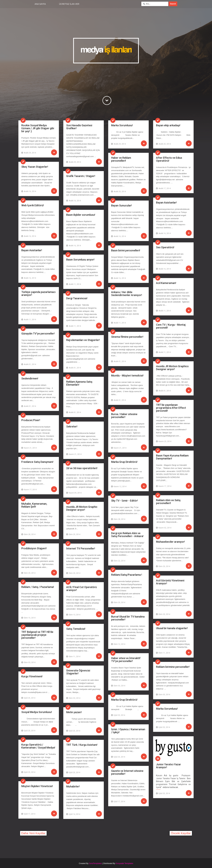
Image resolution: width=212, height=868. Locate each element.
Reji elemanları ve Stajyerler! (83, 340)
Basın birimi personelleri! (126, 250)
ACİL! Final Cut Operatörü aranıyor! (81, 589)
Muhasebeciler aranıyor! (170, 542)
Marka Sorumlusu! (122, 125)
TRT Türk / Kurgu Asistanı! (82, 745)
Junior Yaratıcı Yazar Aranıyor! (168, 766)
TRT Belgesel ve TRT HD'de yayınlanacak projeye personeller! (37, 635)
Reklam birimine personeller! (173, 667)
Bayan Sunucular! (121, 205)
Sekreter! (72, 426)
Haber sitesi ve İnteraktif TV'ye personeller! (126, 660)
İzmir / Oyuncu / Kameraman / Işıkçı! (128, 731)
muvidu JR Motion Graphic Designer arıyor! (82, 508)
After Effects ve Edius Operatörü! (169, 159)
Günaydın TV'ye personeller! (38, 334)
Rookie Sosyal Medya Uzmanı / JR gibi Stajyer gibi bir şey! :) (38, 128)
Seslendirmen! (30, 378)
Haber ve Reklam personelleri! (121, 159)
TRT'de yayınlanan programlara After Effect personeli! (171, 408)
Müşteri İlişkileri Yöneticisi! (37, 786)
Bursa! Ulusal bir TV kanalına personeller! (128, 618)
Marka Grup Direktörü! (124, 462)
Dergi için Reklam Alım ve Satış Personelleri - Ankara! (127, 535)
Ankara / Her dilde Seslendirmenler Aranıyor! (127, 294)
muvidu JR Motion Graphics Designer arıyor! (172, 368)
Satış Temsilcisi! (76, 629)
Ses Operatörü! (165, 247)
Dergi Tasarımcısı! (77, 298)
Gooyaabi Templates (124, 863)
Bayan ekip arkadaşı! (168, 125)
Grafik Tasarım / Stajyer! (81, 176)
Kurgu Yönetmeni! (32, 676)
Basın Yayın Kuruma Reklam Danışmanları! (172, 457)
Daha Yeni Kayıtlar (33, 833)
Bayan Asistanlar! (166, 203)
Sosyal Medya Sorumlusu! (37, 712)
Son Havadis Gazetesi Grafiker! (79, 127)
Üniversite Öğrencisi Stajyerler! (78, 672)
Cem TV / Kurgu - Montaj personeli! (171, 326)
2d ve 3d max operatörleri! (82, 468)
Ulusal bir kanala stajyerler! (172, 628)
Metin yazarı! (74, 712)
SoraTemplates (95, 863)
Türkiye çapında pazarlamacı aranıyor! (38, 293)
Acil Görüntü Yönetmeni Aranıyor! (170, 582)
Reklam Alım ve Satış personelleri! (168, 502)
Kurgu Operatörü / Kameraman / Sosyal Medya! (38, 746)
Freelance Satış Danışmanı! (37, 462)
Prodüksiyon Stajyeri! (34, 548)
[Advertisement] (53, 845)
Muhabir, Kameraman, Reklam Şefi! (34, 505)
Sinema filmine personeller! (127, 337)
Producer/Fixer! (31, 420)
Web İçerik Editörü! (33, 205)
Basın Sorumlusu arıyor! (80, 260)
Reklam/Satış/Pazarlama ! (127, 575)
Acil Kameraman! (166, 283)
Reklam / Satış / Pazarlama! (38, 587)
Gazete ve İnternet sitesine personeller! (127, 772)
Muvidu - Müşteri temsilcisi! (127, 376)
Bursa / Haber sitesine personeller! (124, 416)
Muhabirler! (73, 786)
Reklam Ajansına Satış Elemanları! (79, 383)
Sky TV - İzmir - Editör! (124, 501)
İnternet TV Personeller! (81, 548)
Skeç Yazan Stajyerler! (35, 167)
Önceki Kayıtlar (181, 833)
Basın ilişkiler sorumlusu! (81, 215)
